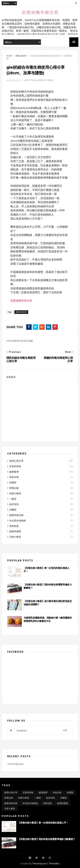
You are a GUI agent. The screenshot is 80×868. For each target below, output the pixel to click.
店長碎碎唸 (15, 466)
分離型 (13, 510)
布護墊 (13, 482)
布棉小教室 (15, 493)
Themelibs (54, 864)
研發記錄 (14, 488)
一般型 (13, 499)
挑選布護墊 (15, 531)
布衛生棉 (14, 477)
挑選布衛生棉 (16, 515)
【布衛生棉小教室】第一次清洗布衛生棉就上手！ (43, 823)
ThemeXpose (39, 864)
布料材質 (14, 526)
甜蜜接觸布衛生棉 (21, 300)
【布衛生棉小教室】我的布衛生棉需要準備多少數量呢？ (47, 839)
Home (9, 56)
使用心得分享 (21, 56)
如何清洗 (14, 504)
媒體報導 (14, 472)
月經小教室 (15, 537)
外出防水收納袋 (18, 521)
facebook (37, 730)
